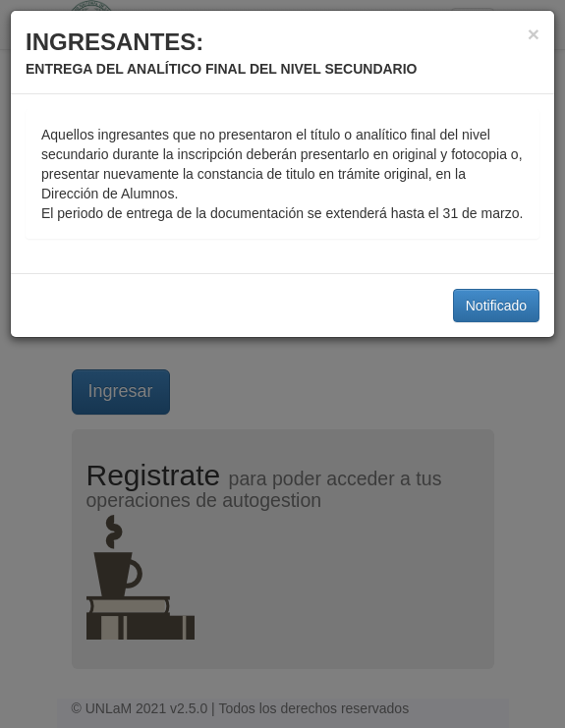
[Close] (534, 34)
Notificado (496, 306)
